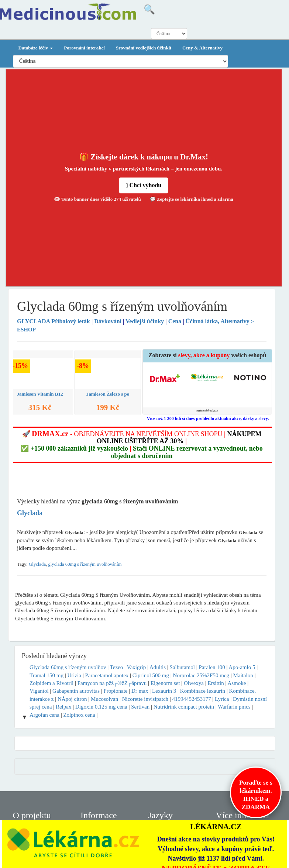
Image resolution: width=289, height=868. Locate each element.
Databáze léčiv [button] (36, 48)
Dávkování (108, 321)
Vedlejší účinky (145, 321)
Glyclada (37, 564)
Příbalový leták (54, 321)
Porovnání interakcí (84, 48)
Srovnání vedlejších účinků (144, 48)
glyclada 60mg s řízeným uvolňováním (85, 564)
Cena (175, 321)
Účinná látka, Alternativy (218, 321)
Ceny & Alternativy (202, 48)
